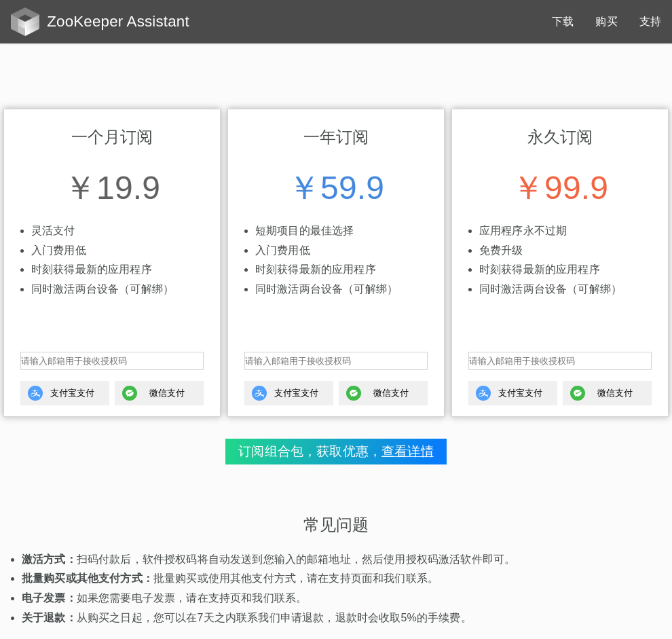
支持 (650, 21)
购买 (606, 21)
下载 (563, 21)
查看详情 (408, 451)
